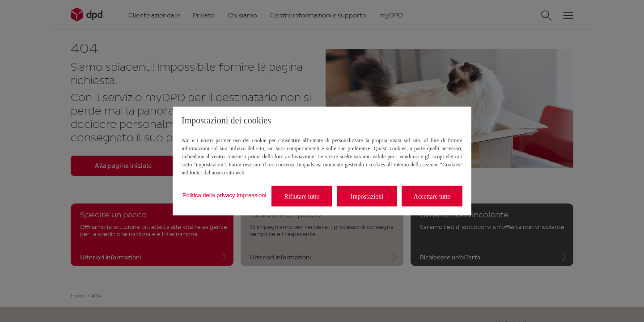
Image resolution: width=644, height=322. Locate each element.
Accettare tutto (432, 196)
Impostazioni (367, 196)
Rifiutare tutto (302, 196)
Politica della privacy (209, 195)
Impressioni (251, 195)
